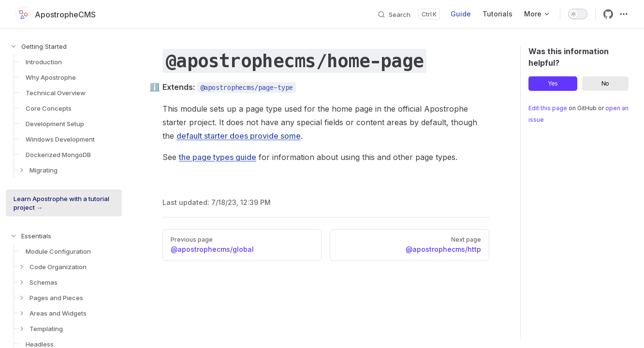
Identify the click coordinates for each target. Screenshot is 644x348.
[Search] (409, 14)
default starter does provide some (239, 136)
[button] (56, 46)
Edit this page (548, 108)
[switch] (578, 14)
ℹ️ (155, 87)
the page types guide (218, 157)
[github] (608, 14)
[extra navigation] (624, 14)
